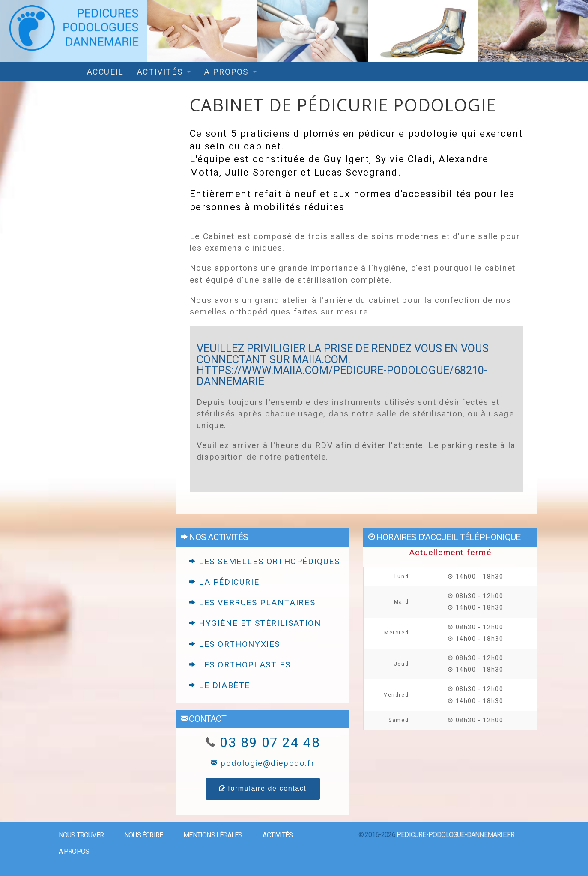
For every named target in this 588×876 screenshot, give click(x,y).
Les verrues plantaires (252, 602)
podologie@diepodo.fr (263, 763)
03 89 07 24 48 (270, 742)
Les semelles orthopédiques (264, 561)
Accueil (105, 72)
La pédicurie (224, 582)
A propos (226, 72)
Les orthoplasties (240, 665)
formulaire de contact (263, 788)
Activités (160, 72)
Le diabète (219, 685)
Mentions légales (213, 835)
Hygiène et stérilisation (255, 623)
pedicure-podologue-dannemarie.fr (455, 835)
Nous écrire (143, 835)
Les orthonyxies (234, 644)
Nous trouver (81, 835)
